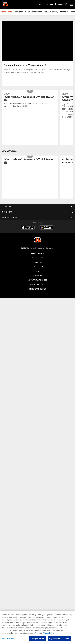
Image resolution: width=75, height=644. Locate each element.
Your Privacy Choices (38, 280)
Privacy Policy (37, 253)
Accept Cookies (38, 638)
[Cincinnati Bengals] (37, 240)
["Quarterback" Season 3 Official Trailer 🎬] (30, 100)
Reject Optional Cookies (59, 638)
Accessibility (37, 258)
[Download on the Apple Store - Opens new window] (28, 228)
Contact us (37, 262)
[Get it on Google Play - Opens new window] (46, 229)
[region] (37, 627)
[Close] (71, 615)
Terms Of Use (37, 267)
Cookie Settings (37, 284)
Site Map (38, 271)
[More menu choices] (71, 4)
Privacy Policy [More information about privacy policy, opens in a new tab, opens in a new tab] (49, 633)
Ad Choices (38, 275)
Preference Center (37, 289)
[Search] (66, 4)
